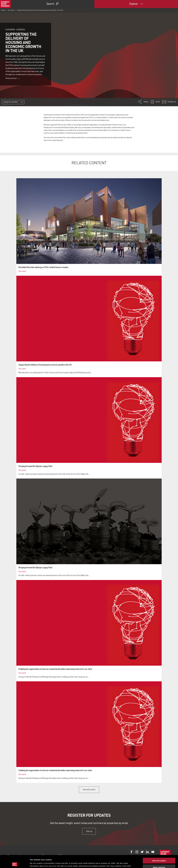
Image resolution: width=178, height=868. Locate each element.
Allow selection (159, 855)
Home (3, 10)
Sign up (89, 831)
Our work (11, 10)
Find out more (13, 78)
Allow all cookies (159, 848)
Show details (119, 864)
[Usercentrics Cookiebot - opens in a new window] (15, 864)
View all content (89, 790)
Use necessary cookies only (159, 861)
